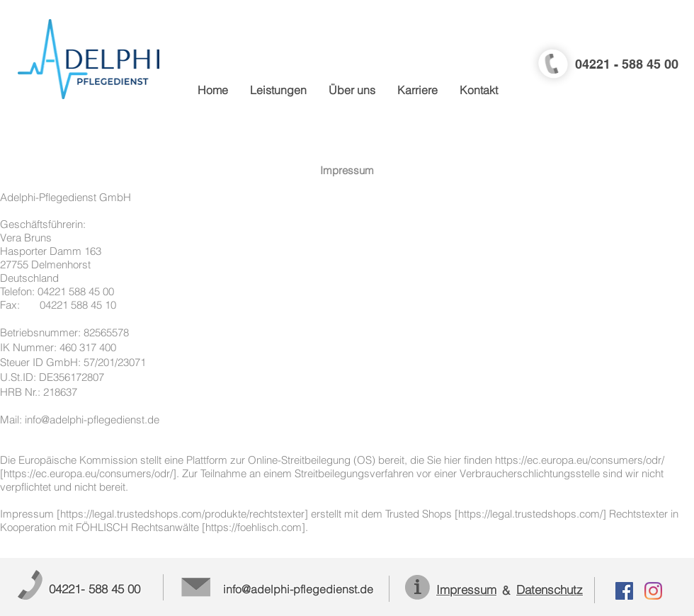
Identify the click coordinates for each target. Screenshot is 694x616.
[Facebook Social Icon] (624, 591)
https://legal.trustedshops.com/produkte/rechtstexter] (184, 514)
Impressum (466, 589)
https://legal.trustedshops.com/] (532, 514)
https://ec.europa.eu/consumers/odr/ (580, 460)
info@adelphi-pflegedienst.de (92, 420)
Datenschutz (550, 589)
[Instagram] (653, 591)
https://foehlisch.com (254, 527)
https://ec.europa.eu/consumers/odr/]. (91, 473)
